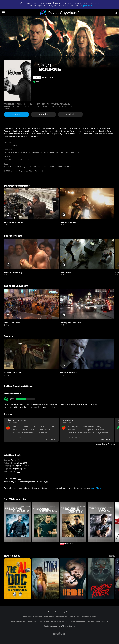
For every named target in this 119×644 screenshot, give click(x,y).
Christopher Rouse (11, 159)
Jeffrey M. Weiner (48, 152)
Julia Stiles (59, 167)
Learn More (96, 488)
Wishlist (70, 114)
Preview (44, 114)
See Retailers (17, 114)
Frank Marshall (19, 152)
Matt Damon (60, 152)
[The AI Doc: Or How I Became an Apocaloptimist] (17, 579)
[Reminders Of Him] (45, 579)
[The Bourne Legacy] (101, 522)
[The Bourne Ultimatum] (17, 522)
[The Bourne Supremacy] (45, 522)
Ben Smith (8, 152)
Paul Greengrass (10, 145)
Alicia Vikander (35, 167)
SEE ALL (112, 556)
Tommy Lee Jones (22, 167)
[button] (31, 204)
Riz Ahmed (68, 167)
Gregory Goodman (33, 152)
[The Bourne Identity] (73, 523)
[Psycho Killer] (101, 579)
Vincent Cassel (48, 167)
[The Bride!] (73, 579)
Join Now (88, 6)
